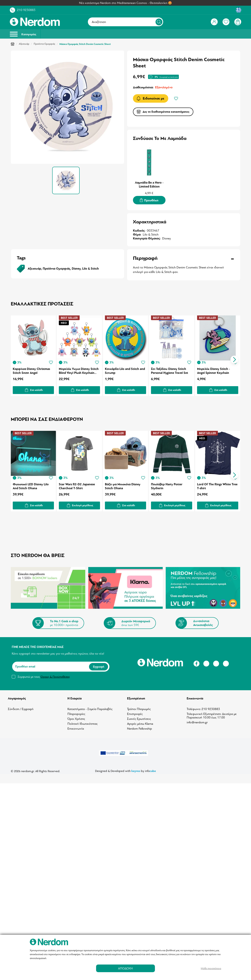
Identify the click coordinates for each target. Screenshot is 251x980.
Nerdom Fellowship (140, 726)
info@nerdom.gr (197, 720)
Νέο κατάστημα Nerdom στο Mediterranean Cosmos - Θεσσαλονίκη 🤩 (125, 3)
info (150, 769)
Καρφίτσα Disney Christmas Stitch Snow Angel (31, 369)
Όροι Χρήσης (76, 716)
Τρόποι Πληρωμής (139, 707)
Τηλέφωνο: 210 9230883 (203, 707)
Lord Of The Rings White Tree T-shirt (218, 484)
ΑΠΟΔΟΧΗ (125, 968)
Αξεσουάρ (24, 44)
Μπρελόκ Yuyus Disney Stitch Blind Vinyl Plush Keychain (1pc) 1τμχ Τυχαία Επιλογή (79, 369)
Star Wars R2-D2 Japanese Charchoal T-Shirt (77, 484)
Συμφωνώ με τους (44, 675)
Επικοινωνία (76, 726)
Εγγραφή (99, 664)
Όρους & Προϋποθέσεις (55, 675)
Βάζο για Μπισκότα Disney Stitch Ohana (123, 484)
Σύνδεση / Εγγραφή (21, 707)
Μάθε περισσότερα (211, 968)
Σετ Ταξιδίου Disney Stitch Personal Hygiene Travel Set (170, 369)
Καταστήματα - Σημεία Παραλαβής (90, 707)
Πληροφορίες (76, 712)
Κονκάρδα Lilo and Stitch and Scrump (125, 369)
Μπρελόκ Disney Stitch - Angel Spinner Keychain (214, 369)
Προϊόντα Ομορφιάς (44, 44)
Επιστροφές (135, 712)
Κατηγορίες (23, 34)
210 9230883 (26, 10)
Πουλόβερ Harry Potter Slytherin (167, 484)
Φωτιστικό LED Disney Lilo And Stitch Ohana (31, 484)
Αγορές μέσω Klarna (140, 721)
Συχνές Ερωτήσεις (139, 716)
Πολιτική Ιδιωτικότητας (83, 721)
